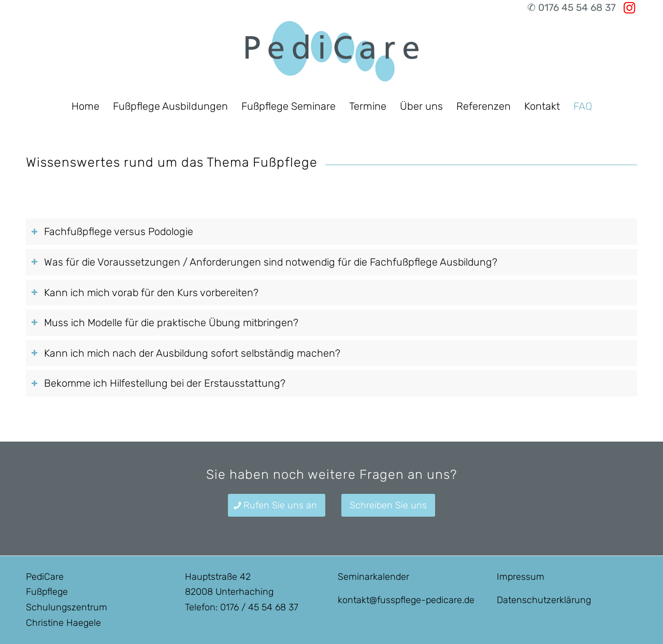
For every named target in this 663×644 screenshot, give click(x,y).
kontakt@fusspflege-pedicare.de (406, 600)
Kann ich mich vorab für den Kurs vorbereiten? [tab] (145, 292)
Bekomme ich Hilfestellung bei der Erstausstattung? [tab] (158, 383)
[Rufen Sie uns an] (277, 506)
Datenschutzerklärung (544, 600)
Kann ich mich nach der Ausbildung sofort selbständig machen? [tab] (186, 353)
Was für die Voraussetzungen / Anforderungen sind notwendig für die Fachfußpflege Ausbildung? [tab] (264, 262)
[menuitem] (85, 106)
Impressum (521, 577)
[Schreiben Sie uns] (388, 506)
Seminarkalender (373, 577)
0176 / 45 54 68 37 (259, 607)
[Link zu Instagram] (629, 8)
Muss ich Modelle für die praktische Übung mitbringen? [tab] (165, 323)
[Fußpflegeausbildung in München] (331, 54)
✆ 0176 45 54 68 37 (572, 8)
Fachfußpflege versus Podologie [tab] (112, 231)
